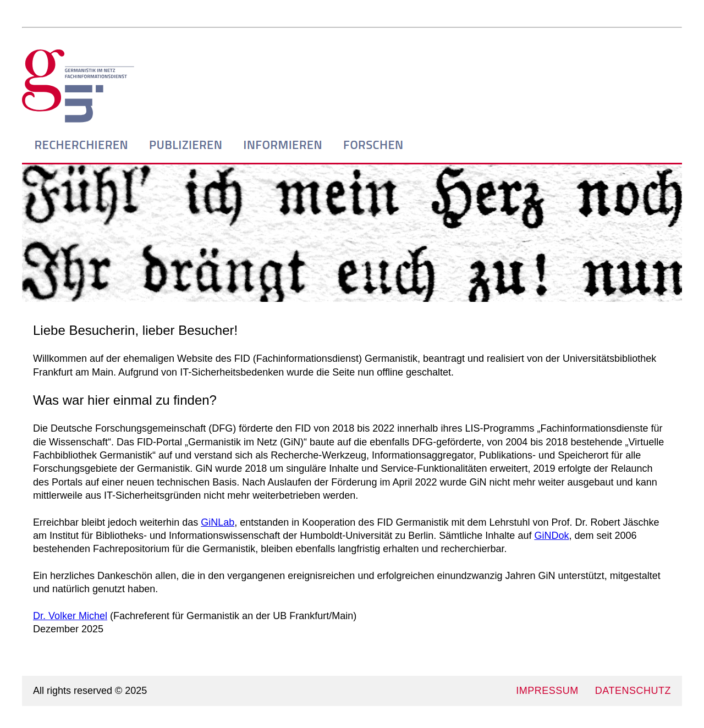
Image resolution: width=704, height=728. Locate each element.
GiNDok (551, 536)
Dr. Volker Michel (70, 616)
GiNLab (218, 522)
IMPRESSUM (547, 691)
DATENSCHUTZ (633, 691)
